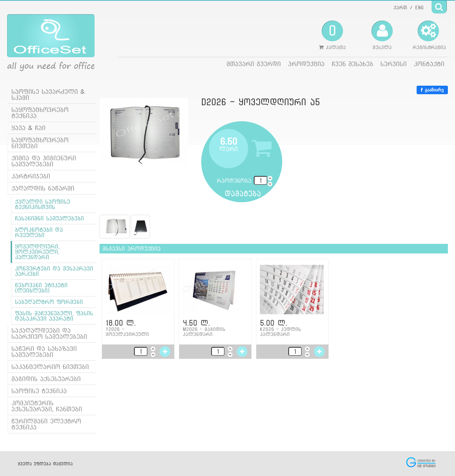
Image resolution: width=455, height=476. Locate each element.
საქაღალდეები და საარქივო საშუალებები (49, 333)
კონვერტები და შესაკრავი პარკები (54, 271)
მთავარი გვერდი (254, 64)
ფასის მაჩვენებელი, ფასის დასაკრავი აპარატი (54, 316)
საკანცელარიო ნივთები (50, 367)
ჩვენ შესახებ (352, 64)
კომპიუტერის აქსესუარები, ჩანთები (47, 406)
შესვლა (382, 35)
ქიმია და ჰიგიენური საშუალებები (44, 161)
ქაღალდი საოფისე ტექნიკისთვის (42, 204)
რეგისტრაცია (429, 35)
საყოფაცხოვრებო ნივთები (40, 143)
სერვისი (394, 64)
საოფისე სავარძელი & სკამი (48, 95)
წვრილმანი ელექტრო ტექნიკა (46, 424)
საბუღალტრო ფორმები (49, 302)
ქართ (400, 7)
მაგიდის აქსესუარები (46, 379)
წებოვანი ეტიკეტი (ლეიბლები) (41, 288)
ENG (419, 7)
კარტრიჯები (31, 176)
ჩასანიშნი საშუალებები (49, 218)
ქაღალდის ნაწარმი (43, 188)
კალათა (332, 35)
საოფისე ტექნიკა (39, 391)
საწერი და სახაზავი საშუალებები (44, 352)
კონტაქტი (429, 64)
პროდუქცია (306, 64)
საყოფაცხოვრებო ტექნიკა (40, 113)
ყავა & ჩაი (28, 128)
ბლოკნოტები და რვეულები (39, 232)
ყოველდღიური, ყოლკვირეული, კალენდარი (37, 252)
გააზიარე (432, 90)
